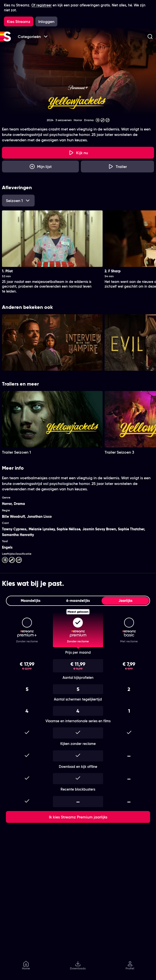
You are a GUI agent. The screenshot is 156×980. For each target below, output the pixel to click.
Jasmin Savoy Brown (99, 529)
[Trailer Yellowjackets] (118, 166)
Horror (7, 504)
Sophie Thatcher (131, 529)
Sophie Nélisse (68, 529)
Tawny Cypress (14, 529)
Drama (19, 504)
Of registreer (42, 5)
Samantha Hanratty (18, 535)
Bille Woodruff (13, 517)
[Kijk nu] (78, 153)
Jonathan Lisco (39, 517)
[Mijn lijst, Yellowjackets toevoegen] (40, 166)
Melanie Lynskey (42, 529)
